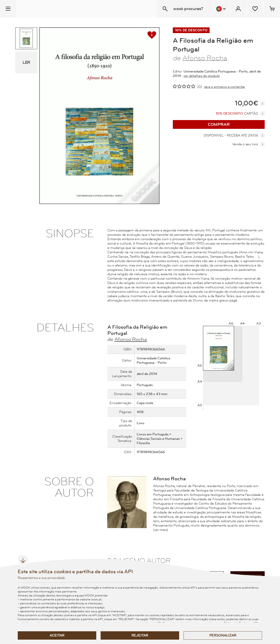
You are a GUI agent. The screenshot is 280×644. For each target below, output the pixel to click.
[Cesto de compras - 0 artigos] (272, 9)
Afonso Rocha (205, 58)
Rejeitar (140, 635)
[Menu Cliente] (238, 9)
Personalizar (223, 635)
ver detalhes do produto (202, 76)
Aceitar (57, 635)
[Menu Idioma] (221, 9)
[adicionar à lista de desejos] (152, 35)
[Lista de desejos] (255, 9)
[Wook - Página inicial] (43, 9)
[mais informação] (262, 103)
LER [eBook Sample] (26, 62)
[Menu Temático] (8, 9)
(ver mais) (161, 530)
